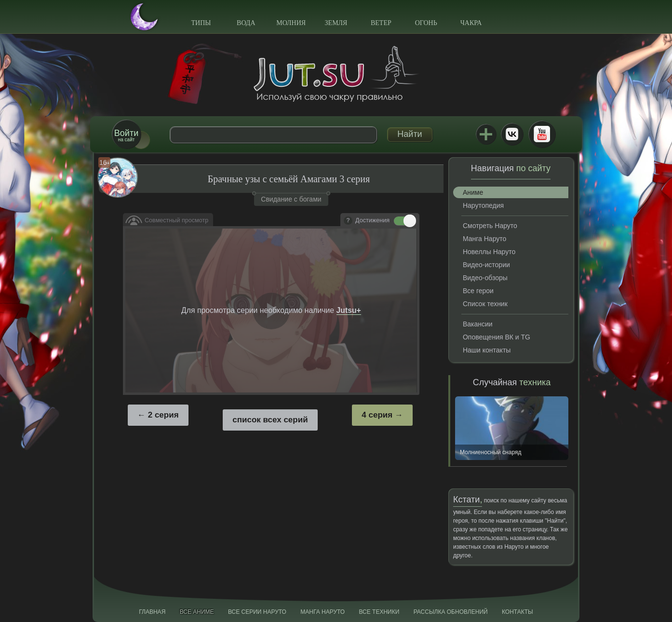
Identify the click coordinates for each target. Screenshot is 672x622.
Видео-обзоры (485, 278)
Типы (201, 23)
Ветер (381, 23)
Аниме (473, 192)
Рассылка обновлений (451, 612)
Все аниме (197, 612)
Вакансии (478, 324)
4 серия (377, 415)
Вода (246, 23)
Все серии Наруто (257, 612)
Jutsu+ (486, 134)
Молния (291, 23)
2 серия (163, 415)
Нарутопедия (483, 205)
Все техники (379, 612)
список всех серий (270, 420)
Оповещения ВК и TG (497, 337)
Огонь (426, 23)
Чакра (471, 23)
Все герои (478, 291)
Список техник (485, 304)
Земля (336, 23)
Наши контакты (487, 350)
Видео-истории (486, 265)
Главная (152, 612)
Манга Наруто (484, 239)
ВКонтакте (512, 134)
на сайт (126, 135)
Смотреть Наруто (490, 226)
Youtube (542, 134)
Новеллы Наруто (489, 252)
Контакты (517, 612)
